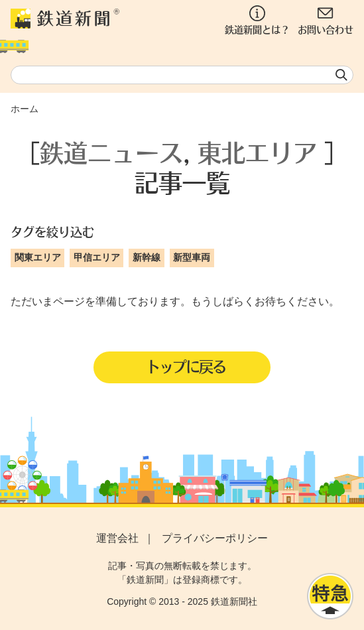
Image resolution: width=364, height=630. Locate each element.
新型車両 (192, 257)
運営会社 (117, 538)
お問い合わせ (326, 20)
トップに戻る (186, 366)
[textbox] (182, 75)
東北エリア (257, 152)
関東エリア (38, 257)
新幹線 (147, 257)
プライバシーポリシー (215, 538)
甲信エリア (97, 257)
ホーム (25, 109)
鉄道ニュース (111, 152)
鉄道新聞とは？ (257, 20)
